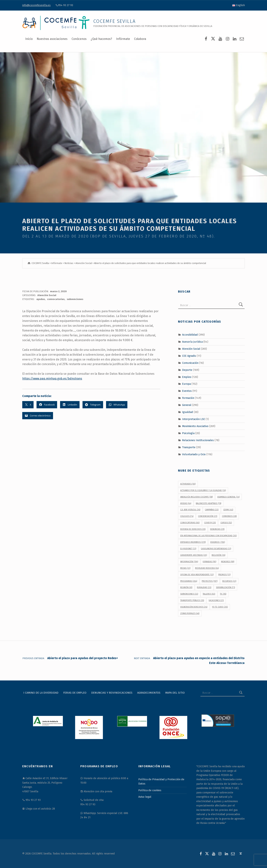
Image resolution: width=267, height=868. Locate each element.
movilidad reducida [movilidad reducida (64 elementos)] (207, 568)
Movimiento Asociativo (195, 426)
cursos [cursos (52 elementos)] (226, 523)
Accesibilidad (190, 335)
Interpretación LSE (193, 419)
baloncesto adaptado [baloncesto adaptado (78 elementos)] (209, 503)
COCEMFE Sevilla (114, 21)
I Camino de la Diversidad (41, 693)
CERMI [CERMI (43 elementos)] (228, 510)
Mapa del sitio (175, 693)
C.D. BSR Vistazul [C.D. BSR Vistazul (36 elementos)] (190, 510)
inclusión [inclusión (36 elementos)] (218, 555)
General (187, 405)
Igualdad (188, 412)
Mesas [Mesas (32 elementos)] (185, 568)
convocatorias (56, 299)
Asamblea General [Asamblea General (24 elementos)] (228, 497)
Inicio (29, 39)
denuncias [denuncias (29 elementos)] (217, 529)
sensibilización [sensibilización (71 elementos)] (225, 587)
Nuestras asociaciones (52, 39)
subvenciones (75, 299)
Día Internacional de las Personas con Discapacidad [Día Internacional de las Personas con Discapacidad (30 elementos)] (208, 536)
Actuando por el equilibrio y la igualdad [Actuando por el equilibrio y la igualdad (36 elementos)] (203, 490)
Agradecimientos (149, 693)
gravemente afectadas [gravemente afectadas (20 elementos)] (194, 555)
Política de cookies (150, 790)
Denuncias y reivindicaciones (112, 693)
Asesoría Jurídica (192, 342)
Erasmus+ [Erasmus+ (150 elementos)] (218, 542)
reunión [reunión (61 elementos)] (186, 587)
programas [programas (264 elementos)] (189, 581)
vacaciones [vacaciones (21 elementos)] (216, 600)
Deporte (187, 370)
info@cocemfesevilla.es (36, 5)
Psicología (188, 433)
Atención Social (47, 295)
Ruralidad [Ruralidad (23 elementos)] (204, 587)
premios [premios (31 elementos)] (224, 575)
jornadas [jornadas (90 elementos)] (209, 562)
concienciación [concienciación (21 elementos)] (208, 516)
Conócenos (79, 39)
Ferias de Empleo (75, 693)
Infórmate (123, 39)
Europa (186, 384)
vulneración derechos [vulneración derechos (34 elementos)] (194, 607)
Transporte (189, 447)
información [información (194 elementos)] (189, 562)
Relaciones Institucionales (198, 440)
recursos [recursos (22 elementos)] (229, 581)
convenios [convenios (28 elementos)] (229, 516)
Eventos (187, 391)
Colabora (140, 39)
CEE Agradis (189, 356)
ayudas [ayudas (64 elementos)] (186, 503)
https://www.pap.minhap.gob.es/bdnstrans (52, 379)
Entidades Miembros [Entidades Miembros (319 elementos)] (193, 542)
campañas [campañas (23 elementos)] (212, 510)
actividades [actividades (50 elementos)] (188, 484)
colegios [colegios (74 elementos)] (187, 516)
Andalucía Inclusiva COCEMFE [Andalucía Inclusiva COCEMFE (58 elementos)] (196, 497)
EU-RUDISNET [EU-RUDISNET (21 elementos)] (188, 549)
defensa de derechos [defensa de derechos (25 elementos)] (193, 529)
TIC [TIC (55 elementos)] (223, 594)
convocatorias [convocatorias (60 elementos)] (190, 523)
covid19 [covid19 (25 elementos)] (210, 523)
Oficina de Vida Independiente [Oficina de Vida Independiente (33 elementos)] (197, 575)
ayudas (41, 299)
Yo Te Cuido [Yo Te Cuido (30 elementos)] (220, 607)
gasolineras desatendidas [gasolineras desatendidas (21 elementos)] (216, 549)
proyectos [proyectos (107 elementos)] (210, 581)
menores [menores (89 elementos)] (228, 562)
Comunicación (190, 363)
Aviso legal (145, 797)
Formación (188, 398)
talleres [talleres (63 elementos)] (209, 594)
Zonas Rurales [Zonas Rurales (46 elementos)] (190, 613)
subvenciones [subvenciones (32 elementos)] (189, 594)
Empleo (187, 377)
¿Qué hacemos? (101, 39)
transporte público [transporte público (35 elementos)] (192, 600)
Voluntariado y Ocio (194, 454)
